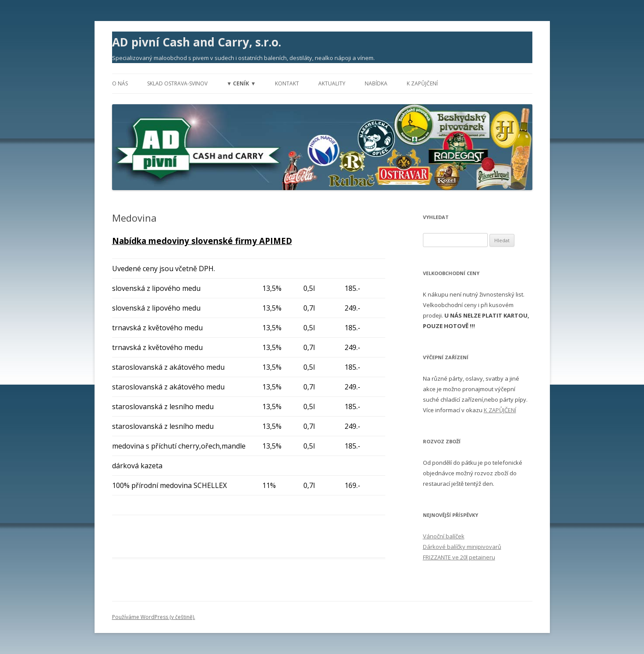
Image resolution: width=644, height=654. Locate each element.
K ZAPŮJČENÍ (500, 410)
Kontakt (287, 83)
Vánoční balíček (444, 536)
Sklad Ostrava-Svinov (177, 83)
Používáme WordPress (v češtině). (154, 617)
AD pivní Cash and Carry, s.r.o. (197, 42)
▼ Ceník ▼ (241, 83)
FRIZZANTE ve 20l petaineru (459, 557)
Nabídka (376, 83)
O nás (120, 83)
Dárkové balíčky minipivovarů (462, 547)
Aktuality (332, 83)
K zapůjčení (422, 83)
